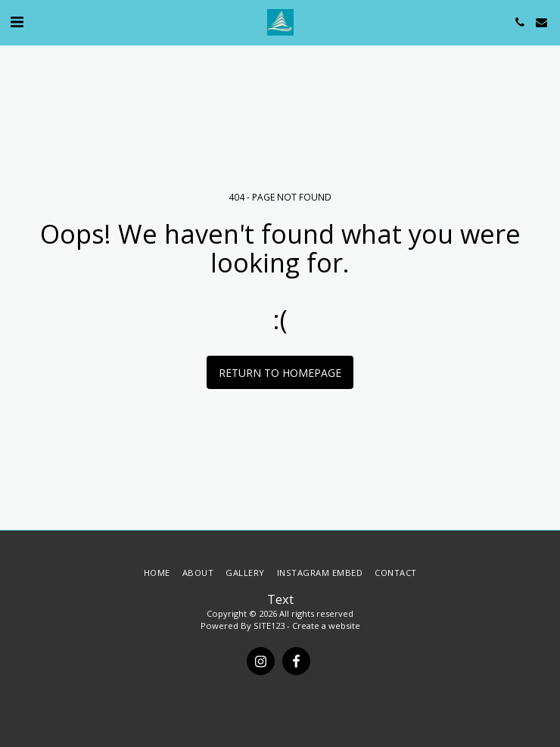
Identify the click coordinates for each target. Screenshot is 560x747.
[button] (17, 22)
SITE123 (269, 626)
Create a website (326, 626)
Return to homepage (280, 373)
